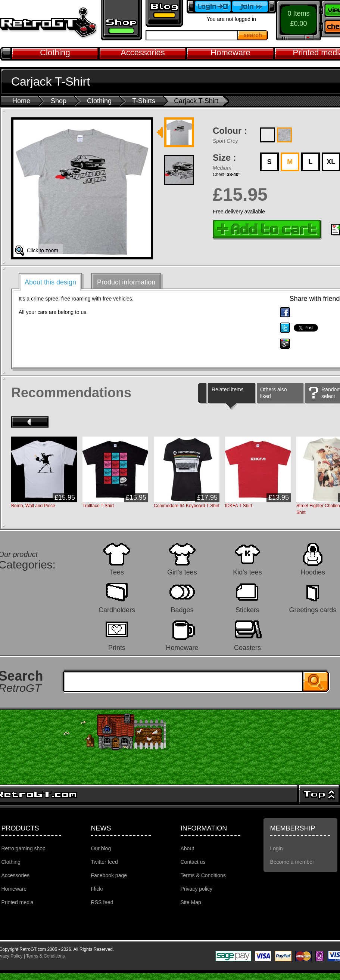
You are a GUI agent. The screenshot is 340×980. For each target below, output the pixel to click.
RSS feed (102, 902)
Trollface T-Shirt (98, 506)
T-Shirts (144, 101)
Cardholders (117, 610)
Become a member (254, 7)
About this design (50, 282)
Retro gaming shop (121, 20)
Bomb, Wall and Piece (33, 506)
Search (253, 35)
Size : (224, 158)
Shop (59, 101)
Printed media (18, 902)
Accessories (143, 53)
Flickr (97, 889)
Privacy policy (197, 889)
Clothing (55, 53)
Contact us (193, 862)
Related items (228, 389)
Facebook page (109, 875)
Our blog (101, 848)
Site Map (191, 902)
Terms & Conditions (203, 875)
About (188, 848)
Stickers (247, 610)
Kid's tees (247, 572)
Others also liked (274, 393)
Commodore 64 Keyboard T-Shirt (187, 506)
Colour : (230, 131)
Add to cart (267, 230)
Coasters (247, 648)
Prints (117, 648)
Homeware (230, 53)
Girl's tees (182, 572)
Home (21, 101)
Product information (126, 282)
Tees (117, 572)
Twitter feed (105, 862)
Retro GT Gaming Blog (164, 13)
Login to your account (209, 7)
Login (277, 848)
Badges (182, 610)
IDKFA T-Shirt (238, 506)
